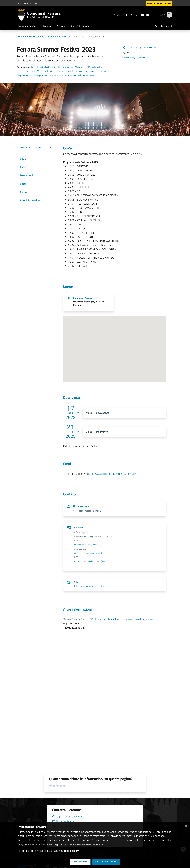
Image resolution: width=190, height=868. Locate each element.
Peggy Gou (36, 67)
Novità (47, 26)
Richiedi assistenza (63, 821)
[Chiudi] (186, 826)
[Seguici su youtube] (141, 15)
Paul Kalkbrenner (81, 75)
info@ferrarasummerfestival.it (87, 545)
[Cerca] (169, 15)
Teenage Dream (41, 75)
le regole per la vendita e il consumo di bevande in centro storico (127, 619)
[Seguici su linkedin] (146, 15)
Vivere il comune (80, 26)
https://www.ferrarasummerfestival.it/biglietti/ (114, 474)
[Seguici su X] (135, 15)
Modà (40, 71)
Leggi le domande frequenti (67, 817)
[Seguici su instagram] (130, 15)
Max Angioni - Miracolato (87, 67)
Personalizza (80, 862)
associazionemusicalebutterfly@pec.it (91, 561)
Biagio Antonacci (25, 75)
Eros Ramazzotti (57, 75)
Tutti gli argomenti (163, 26)
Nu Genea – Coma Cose (96, 71)
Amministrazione (27, 26)
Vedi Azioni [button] (147, 47)
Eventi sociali (64, 37)
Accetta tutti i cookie (106, 862)
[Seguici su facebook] (125, 15)
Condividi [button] (130, 47)
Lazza (93, 75)
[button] (36, 148)
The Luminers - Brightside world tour (60, 71)
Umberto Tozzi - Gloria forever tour (58, 67)
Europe (69, 75)
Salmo (82, 71)
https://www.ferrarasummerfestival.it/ (91, 586)
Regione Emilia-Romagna (27, 3)
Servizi (61, 26)
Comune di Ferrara (83, 298)
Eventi (51, 37)
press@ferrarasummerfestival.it (88, 553)
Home (21, 37)
